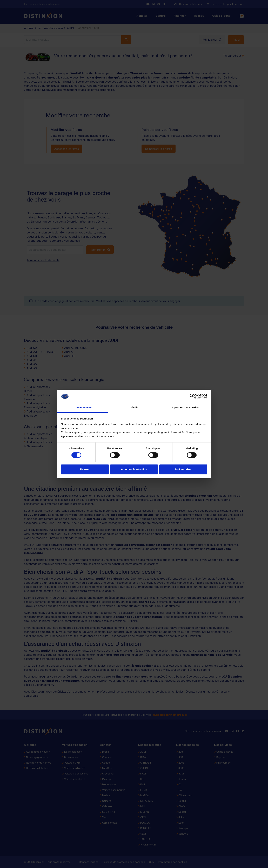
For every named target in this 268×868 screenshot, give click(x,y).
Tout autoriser (183, 469)
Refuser (85, 469)
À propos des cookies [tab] (185, 407)
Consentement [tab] (83, 407)
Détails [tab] (134, 407)
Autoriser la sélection (134, 469)
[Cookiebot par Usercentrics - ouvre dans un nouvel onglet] (192, 396)
